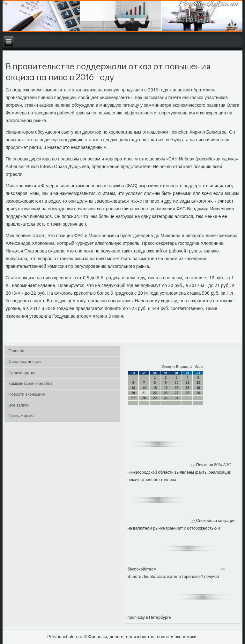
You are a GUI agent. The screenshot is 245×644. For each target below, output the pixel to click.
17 (177, 388)
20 (133, 393)
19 (198, 388)
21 (144, 393)
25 (187, 393)
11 (187, 383)
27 (133, 398)
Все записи (19, 405)
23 (166, 393)
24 (177, 393)
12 (198, 383)
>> (193, 465)
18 (187, 388)
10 (177, 383)
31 (177, 398)
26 (198, 393)
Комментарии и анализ (30, 384)
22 (155, 393)
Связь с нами (21, 416)
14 (144, 388)
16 (166, 388)
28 (144, 398)
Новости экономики (27, 395)
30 (166, 398)
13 (133, 388)
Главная (16, 351)
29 (155, 398)
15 (155, 388)
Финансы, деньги (24, 362)
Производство (22, 373)
